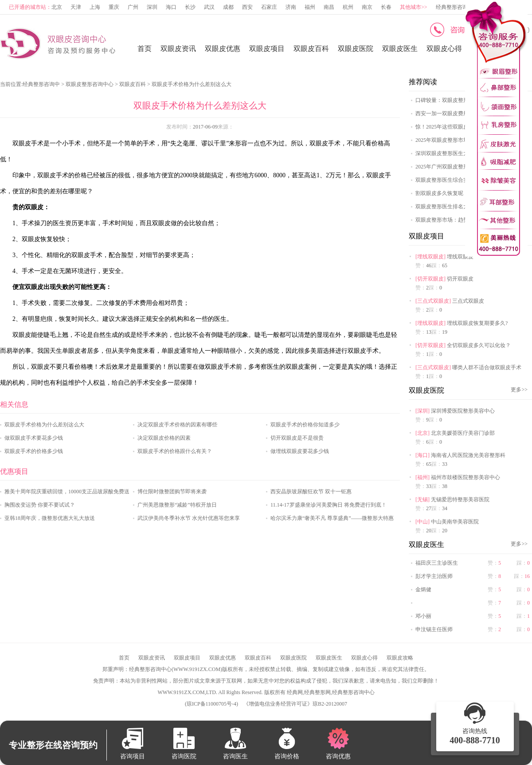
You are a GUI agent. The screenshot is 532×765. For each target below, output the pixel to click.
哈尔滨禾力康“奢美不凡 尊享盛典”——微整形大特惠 (332, 518)
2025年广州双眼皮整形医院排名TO (456, 167)
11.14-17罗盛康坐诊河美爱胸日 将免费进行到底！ (329, 505)
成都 (228, 7)
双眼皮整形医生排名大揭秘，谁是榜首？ (463, 207)
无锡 (422, 500)
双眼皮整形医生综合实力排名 (450, 180)
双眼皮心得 (444, 49)
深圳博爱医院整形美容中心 (463, 411)
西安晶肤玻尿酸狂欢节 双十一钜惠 (311, 492)
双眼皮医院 (356, 49)
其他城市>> (414, 7)
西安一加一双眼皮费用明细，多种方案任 (463, 113)
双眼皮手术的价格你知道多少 (305, 425)
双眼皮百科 (311, 49)
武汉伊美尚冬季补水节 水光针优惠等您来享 (189, 518)
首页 (145, 49)
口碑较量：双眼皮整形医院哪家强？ (458, 100)
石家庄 (269, 7)
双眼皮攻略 (400, 658)
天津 (76, 7)
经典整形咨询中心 (457, 7)
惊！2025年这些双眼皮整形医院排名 (458, 127)
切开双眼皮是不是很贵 (297, 438)
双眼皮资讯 (178, 49)
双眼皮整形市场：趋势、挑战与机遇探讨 (463, 220)
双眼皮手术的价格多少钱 (34, 451)
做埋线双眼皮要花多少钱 (300, 451)
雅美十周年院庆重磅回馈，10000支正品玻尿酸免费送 (67, 492)
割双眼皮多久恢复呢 (439, 193)
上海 (95, 7)
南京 (367, 7)
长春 (386, 7)
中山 (422, 522)
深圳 (152, 7)
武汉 (209, 7)
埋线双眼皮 (430, 257)
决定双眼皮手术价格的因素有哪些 (177, 425)
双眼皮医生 (400, 49)
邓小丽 (423, 616)
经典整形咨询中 (41, 84)
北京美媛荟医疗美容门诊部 (463, 433)
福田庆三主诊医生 (437, 563)
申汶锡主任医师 (434, 629)
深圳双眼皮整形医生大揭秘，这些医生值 (463, 153)
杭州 (348, 7)
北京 (57, 7)
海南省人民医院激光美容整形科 (468, 455)
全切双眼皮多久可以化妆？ (479, 345)
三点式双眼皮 (433, 301)
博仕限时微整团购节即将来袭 (172, 492)
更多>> (519, 390)
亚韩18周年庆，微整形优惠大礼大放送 (50, 518)
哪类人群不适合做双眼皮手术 (487, 367)
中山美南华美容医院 (455, 522)
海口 (171, 7)
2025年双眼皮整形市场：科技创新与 (458, 140)
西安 (247, 7)
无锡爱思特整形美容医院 (460, 500)
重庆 (114, 7)
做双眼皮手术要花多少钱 (34, 438)
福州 (310, 7)
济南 (291, 7)
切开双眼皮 (430, 279)
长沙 (190, 7)
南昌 (329, 7)
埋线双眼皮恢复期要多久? (477, 323)
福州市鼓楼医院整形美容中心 (465, 477)
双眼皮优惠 (223, 49)
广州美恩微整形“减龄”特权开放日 (177, 505)
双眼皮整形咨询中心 (90, 84)
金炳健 (423, 589)
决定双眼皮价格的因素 (164, 438)
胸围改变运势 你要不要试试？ (40, 505)
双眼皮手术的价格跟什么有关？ (175, 451)
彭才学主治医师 (434, 576)
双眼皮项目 (267, 49)
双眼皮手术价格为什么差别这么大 (44, 425)
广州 (133, 7)
